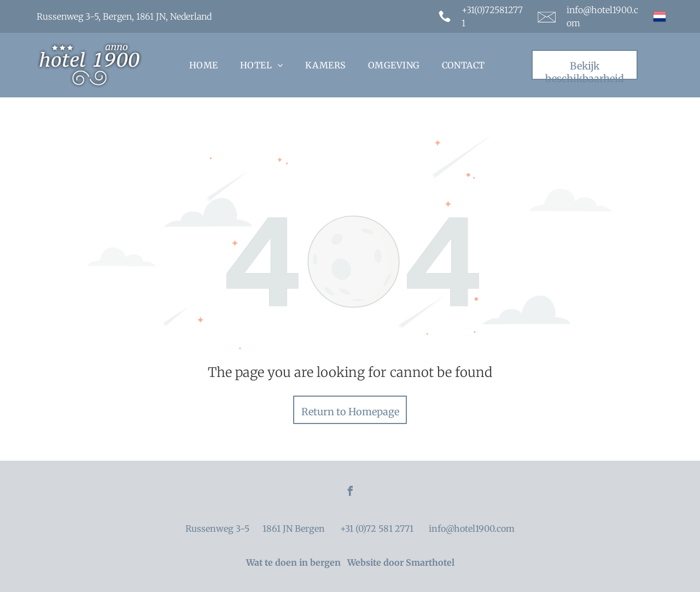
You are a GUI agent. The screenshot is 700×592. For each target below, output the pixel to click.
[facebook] (350, 493)
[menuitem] (204, 65)
